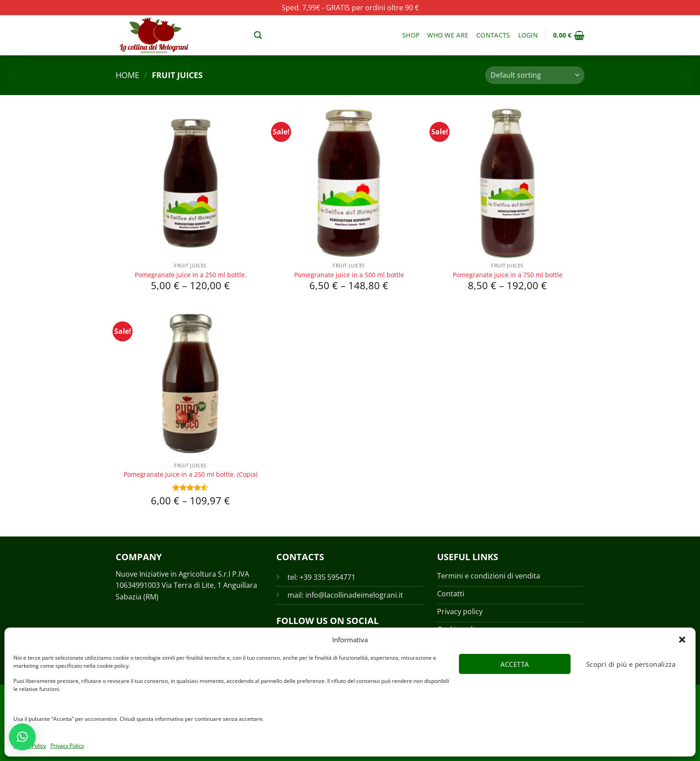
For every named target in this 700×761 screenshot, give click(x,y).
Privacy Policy (67, 746)
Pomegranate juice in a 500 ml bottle (349, 275)
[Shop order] (535, 75)
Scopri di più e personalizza (631, 664)
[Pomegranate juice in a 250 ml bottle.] (190, 183)
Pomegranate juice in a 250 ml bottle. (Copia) (191, 474)
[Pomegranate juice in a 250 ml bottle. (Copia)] (190, 383)
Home (127, 75)
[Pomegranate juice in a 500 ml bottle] (349, 183)
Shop (411, 35)
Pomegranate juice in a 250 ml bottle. (191, 275)
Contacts (493, 35)
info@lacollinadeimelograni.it (354, 595)
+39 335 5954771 (327, 577)
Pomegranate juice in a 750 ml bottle (508, 275)
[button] (682, 640)
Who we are (448, 35)
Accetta (515, 664)
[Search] (258, 35)
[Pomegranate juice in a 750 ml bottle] (507, 183)
